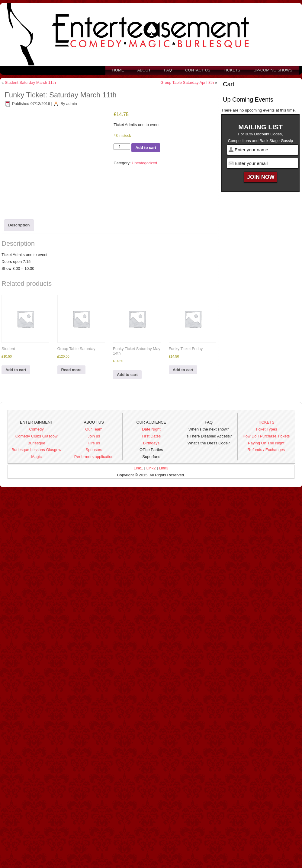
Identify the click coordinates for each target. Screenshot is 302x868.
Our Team (94, 429)
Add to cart (146, 148)
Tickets (232, 70)
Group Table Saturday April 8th (187, 82)
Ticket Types (266, 429)
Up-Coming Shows (273, 70)
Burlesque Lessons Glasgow (36, 450)
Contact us (198, 70)
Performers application (94, 457)
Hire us (94, 443)
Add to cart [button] (16, 370)
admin (71, 104)
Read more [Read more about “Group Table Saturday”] (71, 370)
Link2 (151, 468)
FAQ (168, 70)
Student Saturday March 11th (30, 82)
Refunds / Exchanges (266, 450)
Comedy (36, 429)
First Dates (151, 436)
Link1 (138, 468)
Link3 (164, 468)
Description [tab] (19, 225)
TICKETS (266, 422)
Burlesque (36, 443)
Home (118, 70)
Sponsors (94, 450)
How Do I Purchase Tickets (266, 436)
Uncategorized (144, 163)
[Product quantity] (122, 147)
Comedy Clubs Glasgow (36, 436)
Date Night (151, 429)
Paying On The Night (266, 443)
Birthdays (151, 443)
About (144, 70)
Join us (94, 436)
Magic (36, 457)
